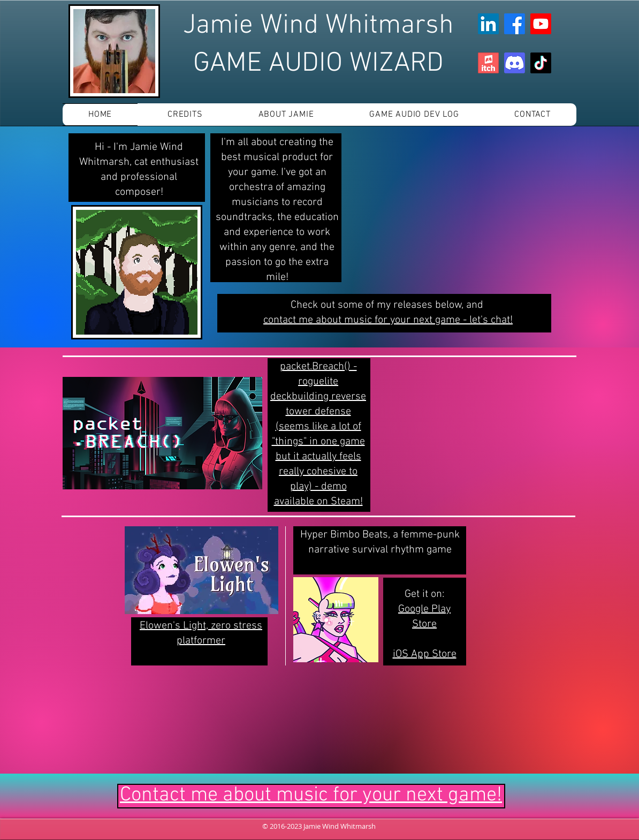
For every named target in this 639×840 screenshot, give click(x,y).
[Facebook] (515, 24)
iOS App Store (425, 654)
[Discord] (515, 63)
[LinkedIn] (488, 24)
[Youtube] (541, 24)
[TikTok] (541, 63)
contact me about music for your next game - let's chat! (388, 320)
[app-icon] (488, 63)
